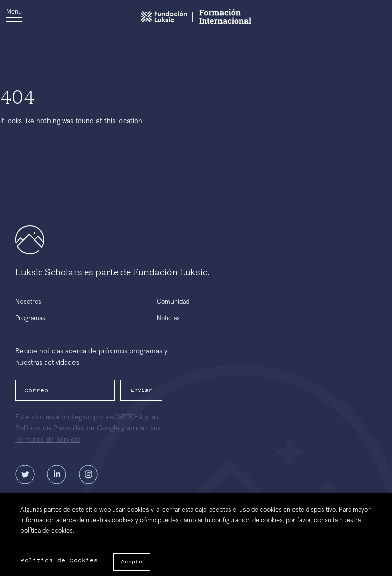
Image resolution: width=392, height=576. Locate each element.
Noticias (168, 318)
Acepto (132, 561)
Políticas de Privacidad (50, 428)
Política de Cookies (59, 560)
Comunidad (173, 302)
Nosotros (28, 302)
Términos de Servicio (48, 440)
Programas (30, 318)
